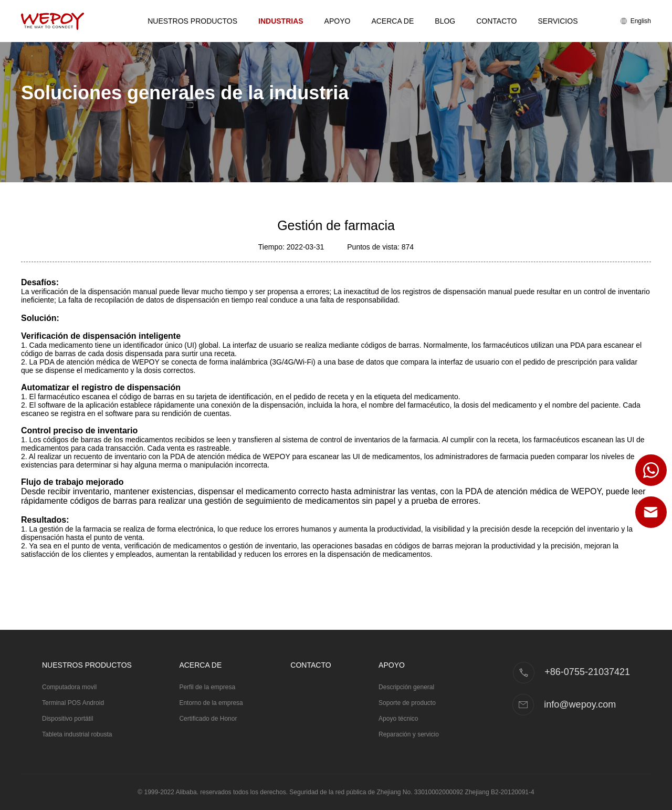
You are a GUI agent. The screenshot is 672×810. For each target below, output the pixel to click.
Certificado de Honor (208, 719)
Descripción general (406, 687)
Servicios (558, 21)
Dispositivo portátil (67, 719)
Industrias (281, 21)
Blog (445, 21)
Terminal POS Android (73, 703)
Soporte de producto (407, 703)
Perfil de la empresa (207, 687)
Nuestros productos (192, 21)
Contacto (496, 21)
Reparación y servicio (409, 734)
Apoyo (338, 21)
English (636, 21)
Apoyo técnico (398, 719)
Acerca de (392, 21)
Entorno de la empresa (211, 703)
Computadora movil (69, 687)
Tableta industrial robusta (77, 734)
